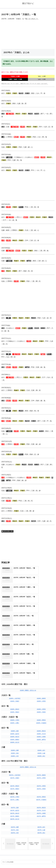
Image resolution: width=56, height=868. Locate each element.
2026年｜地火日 (15, 679)
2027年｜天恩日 (41, 729)
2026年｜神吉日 (15, 652)
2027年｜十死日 (15, 739)
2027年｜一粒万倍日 (15, 718)
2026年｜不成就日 (41, 666)
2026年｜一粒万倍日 (15, 641)
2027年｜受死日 (41, 739)
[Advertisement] (28, 35)
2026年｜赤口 (41, 699)
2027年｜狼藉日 (15, 759)
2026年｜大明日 (41, 644)
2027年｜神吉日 (15, 729)
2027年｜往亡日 (15, 762)
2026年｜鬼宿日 (41, 641)
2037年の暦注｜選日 (7, 531)
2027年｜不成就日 (41, 742)
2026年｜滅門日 (41, 682)
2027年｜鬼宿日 (41, 718)
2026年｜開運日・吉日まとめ (28, 633)
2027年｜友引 (41, 770)
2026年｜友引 (41, 693)
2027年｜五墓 (15, 750)
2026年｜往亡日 (15, 685)
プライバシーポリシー (42, 862)
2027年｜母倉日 (15, 731)
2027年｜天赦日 (15, 721)
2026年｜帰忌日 (41, 674)
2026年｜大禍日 (41, 679)
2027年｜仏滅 (41, 773)
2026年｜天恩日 (41, 652)
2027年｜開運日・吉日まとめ (28, 710)
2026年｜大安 (15, 699)
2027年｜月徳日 (41, 731)
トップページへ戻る (14, 862)
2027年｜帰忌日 (41, 750)
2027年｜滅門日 (41, 759)
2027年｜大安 (15, 775)
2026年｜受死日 (41, 663)
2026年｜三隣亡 (15, 666)
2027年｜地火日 (15, 756)
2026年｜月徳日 (41, 655)
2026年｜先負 (15, 696)
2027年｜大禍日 (41, 756)
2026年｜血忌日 (15, 676)
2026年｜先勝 (15, 693)
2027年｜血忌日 (15, 753)
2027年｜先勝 (15, 770)
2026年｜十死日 (15, 663)
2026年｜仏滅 (41, 696)
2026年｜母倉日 (15, 655)
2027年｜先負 (15, 773)
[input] (28, 805)
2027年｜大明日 (41, 721)
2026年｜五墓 (15, 674)
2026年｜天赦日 (15, 644)
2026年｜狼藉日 (15, 682)
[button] (53, 805)
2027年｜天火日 (41, 753)
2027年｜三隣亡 (15, 742)
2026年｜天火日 (41, 676)
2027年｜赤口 (41, 775)
